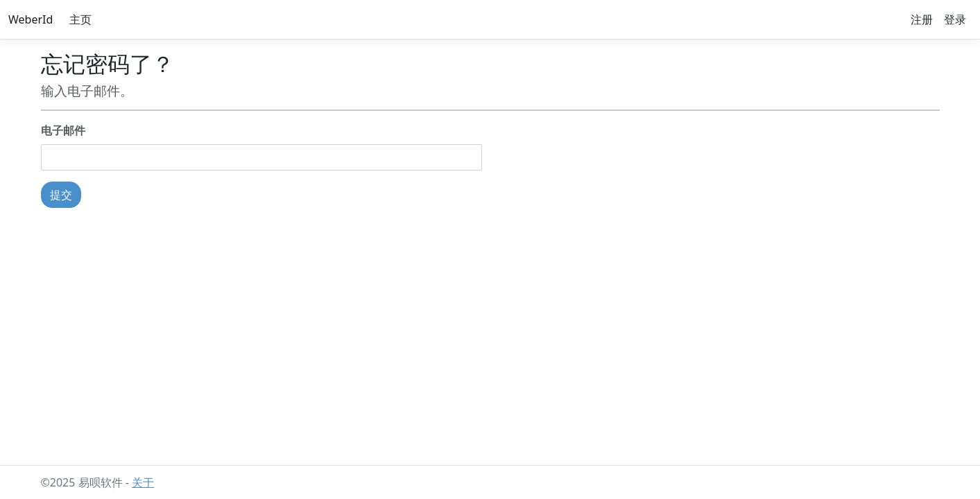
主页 (80, 19)
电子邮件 (63, 130)
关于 (143, 482)
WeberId (31, 19)
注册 (922, 19)
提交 (61, 195)
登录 (955, 19)
